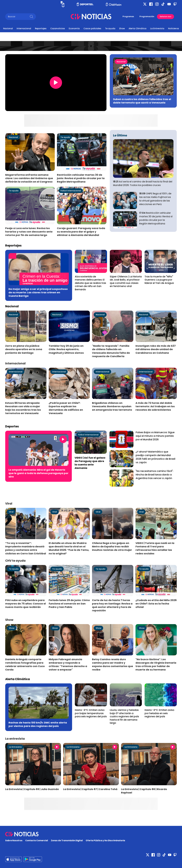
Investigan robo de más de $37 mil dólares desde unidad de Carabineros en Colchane (156, 349)
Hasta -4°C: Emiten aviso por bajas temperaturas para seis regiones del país (91, 713)
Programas (128, 16)
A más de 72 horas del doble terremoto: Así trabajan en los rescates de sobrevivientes (155, 406)
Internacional (24, 28)
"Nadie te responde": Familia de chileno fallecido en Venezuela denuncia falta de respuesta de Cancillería (111, 351)
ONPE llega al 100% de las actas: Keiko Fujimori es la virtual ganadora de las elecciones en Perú (155, 199)
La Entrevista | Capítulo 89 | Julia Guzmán (32, 789)
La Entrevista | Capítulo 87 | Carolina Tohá (90, 789)
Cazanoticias (58, 28)
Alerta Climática (137, 28)
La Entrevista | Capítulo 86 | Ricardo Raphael (144, 791)
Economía (74, 28)
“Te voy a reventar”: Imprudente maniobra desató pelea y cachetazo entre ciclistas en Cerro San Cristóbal (26, 548)
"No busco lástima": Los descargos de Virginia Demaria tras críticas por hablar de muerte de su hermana (156, 664)
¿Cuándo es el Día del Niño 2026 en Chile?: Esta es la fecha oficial (156, 604)
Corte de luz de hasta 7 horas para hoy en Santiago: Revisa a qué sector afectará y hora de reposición (112, 605)
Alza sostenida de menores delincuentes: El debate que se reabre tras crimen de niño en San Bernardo (90, 283)
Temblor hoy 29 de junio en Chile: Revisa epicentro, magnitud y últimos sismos (66, 349)
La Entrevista (157, 28)
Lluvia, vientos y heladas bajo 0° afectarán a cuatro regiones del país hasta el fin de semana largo (124, 716)
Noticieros (174, 28)
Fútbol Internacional (71, 191)
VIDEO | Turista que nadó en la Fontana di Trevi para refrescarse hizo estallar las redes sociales (155, 548)
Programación (147, 16)
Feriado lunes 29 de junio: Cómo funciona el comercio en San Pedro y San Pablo (69, 604)
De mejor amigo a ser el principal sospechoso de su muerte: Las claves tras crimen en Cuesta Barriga (38, 292)
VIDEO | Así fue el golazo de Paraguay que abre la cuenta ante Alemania (90, 463)
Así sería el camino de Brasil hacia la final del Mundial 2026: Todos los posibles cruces (143, 183)
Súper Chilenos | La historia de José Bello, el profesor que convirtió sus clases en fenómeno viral (126, 281)
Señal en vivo (165, 17)
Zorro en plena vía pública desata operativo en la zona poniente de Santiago (24, 349)
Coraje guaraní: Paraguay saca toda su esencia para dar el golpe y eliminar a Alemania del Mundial (81, 232)
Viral (11, 512)
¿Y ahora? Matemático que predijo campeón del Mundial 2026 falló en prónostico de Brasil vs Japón (155, 457)
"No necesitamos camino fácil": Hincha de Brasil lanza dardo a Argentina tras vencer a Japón (154, 475)
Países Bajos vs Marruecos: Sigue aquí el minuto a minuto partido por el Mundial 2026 (155, 436)
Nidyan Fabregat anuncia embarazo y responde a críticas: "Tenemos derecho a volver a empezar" (68, 664)
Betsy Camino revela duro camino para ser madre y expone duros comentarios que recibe (113, 664)
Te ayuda (110, 28)
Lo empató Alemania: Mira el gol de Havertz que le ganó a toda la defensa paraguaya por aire (38, 473)
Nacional (8, 28)
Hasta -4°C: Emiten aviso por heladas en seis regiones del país (159, 713)
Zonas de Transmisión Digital (67, 840)
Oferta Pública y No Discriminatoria (105, 840)
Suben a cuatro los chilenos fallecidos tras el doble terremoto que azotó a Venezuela (142, 101)
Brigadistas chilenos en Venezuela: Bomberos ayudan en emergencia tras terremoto (112, 406)
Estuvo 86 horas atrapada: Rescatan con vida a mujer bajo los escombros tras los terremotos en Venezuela (23, 408)
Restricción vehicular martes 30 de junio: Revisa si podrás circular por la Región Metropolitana (81, 178)
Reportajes (41, 28)
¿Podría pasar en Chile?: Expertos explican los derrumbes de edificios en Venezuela (66, 408)
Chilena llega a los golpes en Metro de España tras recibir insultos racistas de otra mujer (112, 546)
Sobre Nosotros (14, 840)
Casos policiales (92, 28)
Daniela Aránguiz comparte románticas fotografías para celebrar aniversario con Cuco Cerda (25, 664)
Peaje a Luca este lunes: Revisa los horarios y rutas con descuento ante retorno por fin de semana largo (29, 232)
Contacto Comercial (37, 840)
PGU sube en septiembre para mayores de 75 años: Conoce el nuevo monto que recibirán (26, 604)
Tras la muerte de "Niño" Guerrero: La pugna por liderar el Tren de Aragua (159, 280)
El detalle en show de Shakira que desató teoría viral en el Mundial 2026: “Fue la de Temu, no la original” (69, 548)
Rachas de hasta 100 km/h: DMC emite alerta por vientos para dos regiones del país (38, 724)
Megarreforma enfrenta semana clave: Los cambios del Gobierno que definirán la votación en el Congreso (29, 178)
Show (122, 28)
